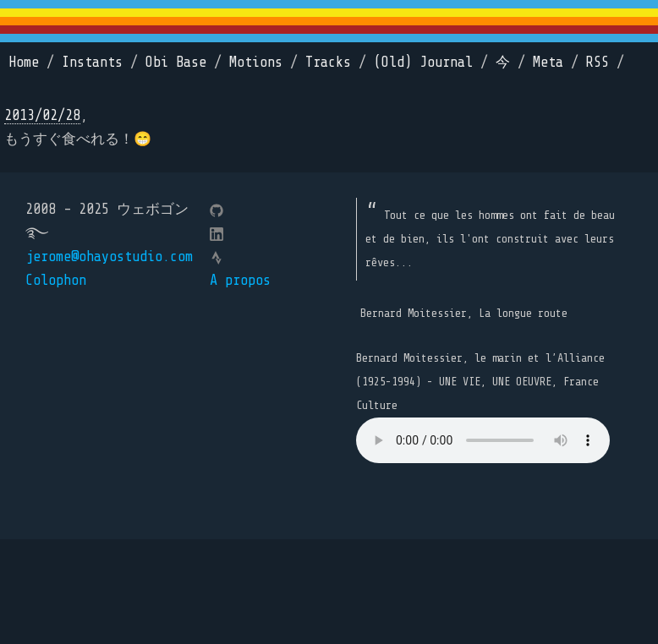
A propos (240, 280)
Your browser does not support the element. (483, 440)
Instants (92, 62)
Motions (256, 62)
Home (24, 62)
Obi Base (176, 62)
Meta (548, 62)
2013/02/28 (42, 115)
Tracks (328, 62)
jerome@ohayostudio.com (109, 257)
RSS (598, 62)
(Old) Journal (423, 62)
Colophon (56, 280)
